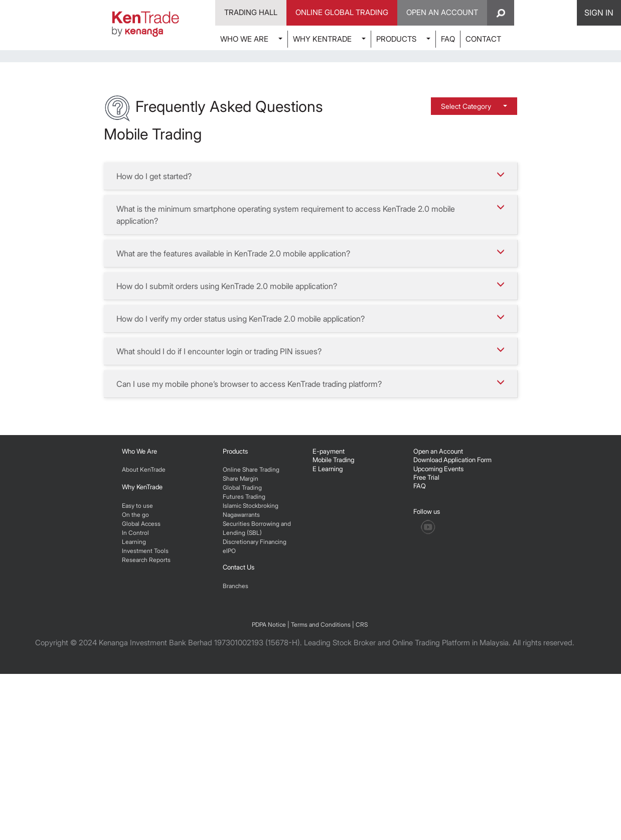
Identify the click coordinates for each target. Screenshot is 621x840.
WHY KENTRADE (322, 39)
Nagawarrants (241, 660)
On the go (135, 660)
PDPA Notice (269, 791)
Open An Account (442, 12)
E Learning (328, 614)
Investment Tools (145, 696)
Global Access (141, 669)
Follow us (427, 657)
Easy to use (137, 651)
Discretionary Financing (255, 687)
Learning (134, 687)
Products (235, 597)
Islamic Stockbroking (251, 651)
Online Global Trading (342, 12)
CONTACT (483, 39)
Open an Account (438, 597)
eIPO (229, 696)
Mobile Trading (333, 605)
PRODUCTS (396, 39)
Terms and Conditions (321, 791)
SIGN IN (599, 13)
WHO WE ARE (244, 39)
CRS (362, 791)
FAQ (448, 39)
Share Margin (241, 624)
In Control (135, 678)
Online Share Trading (251, 615)
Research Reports (146, 705)
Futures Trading (244, 642)
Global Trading (242, 633)
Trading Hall (251, 12)
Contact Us (239, 713)
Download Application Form (452, 605)
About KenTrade (144, 615)
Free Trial (426, 623)
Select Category (467, 252)
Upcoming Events (438, 614)
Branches (236, 731)
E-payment (329, 597)
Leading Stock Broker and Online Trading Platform (387, 809)
